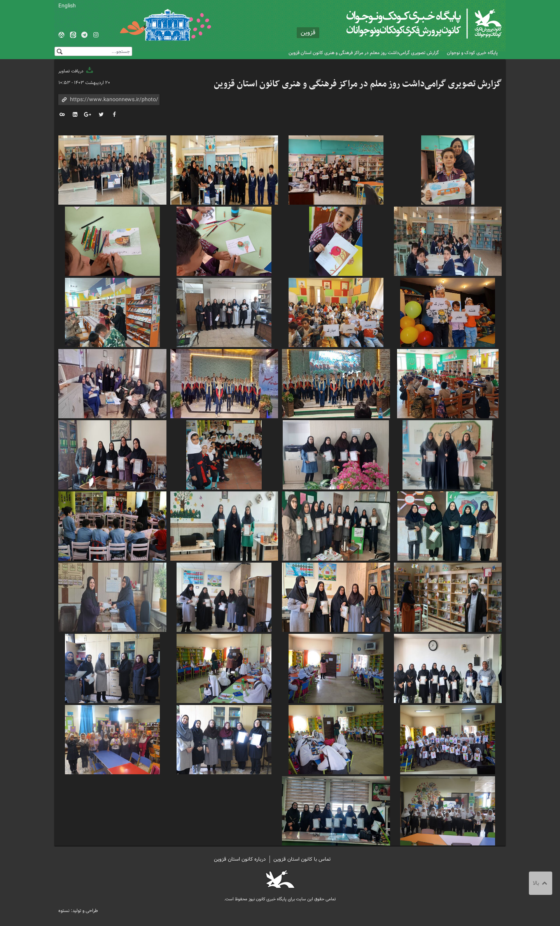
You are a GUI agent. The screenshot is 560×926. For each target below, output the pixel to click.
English (67, 6)
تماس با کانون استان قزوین (302, 859)
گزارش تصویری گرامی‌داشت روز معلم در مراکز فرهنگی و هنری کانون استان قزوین (364, 53)
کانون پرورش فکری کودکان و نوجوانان (410, 23)
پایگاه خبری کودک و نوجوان (472, 53)
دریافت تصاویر (76, 71)
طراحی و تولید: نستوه (78, 911)
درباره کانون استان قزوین (240, 859)
